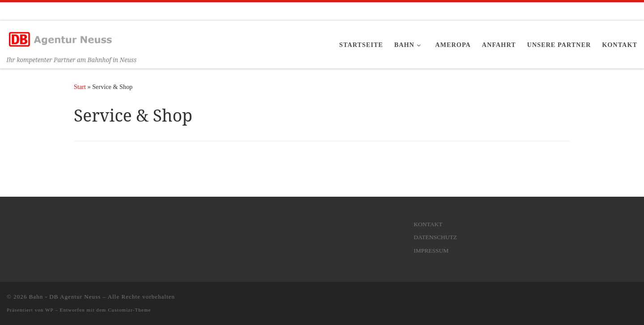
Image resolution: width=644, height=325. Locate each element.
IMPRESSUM (431, 251)
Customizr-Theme (129, 310)
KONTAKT (428, 224)
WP (49, 310)
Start (80, 87)
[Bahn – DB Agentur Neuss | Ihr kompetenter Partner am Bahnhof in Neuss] (63, 37)
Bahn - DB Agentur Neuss (65, 297)
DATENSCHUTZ (435, 237)
